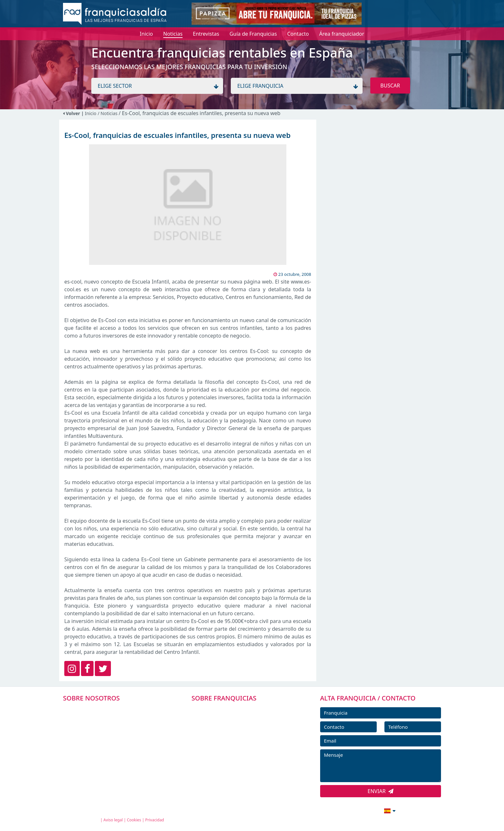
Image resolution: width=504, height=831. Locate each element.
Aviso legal (113, 820)
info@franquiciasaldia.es (334, 810)
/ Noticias (108, 113)
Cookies (134, 820)
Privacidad (155, 820)
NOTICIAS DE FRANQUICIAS (233, 753)
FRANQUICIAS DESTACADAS (233, 739)
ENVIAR (381, 791)
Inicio (91, 113)
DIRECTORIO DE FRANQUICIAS (236, 724)
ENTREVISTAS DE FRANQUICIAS (237, 768)
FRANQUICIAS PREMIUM (229, 710)
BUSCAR (390, 86)
